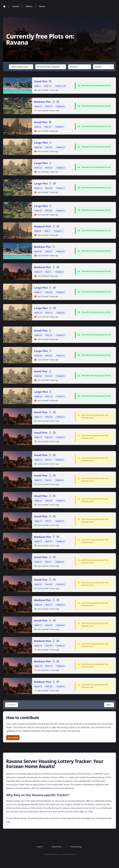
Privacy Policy (57, 847)
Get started (13, 738)
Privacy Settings (76, 847)
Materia (29, 6)
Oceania (16, 6)
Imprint (40, 847)
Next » (109, 705)
